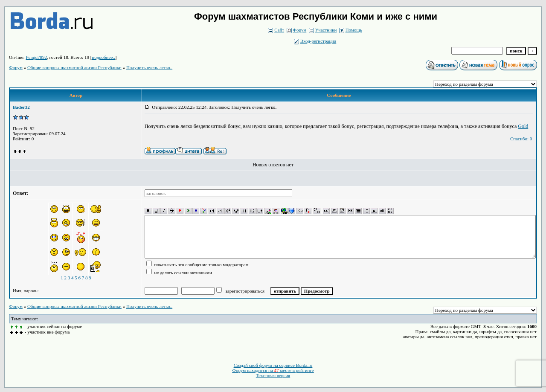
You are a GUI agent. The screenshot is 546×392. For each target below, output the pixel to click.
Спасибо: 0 (521, 139)
